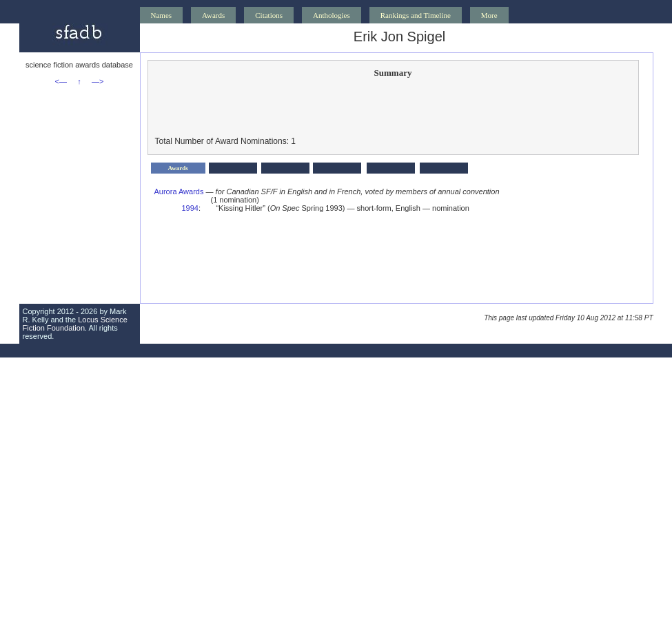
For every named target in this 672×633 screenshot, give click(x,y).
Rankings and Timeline (416, 15)
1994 (190, 208)
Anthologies (332, 15)
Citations (269, 15)
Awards (213, 15)
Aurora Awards (179, 191)
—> (98, 81)
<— (61, 81)
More (489, 15)
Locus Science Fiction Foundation (75, 324)
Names (162, 15)
